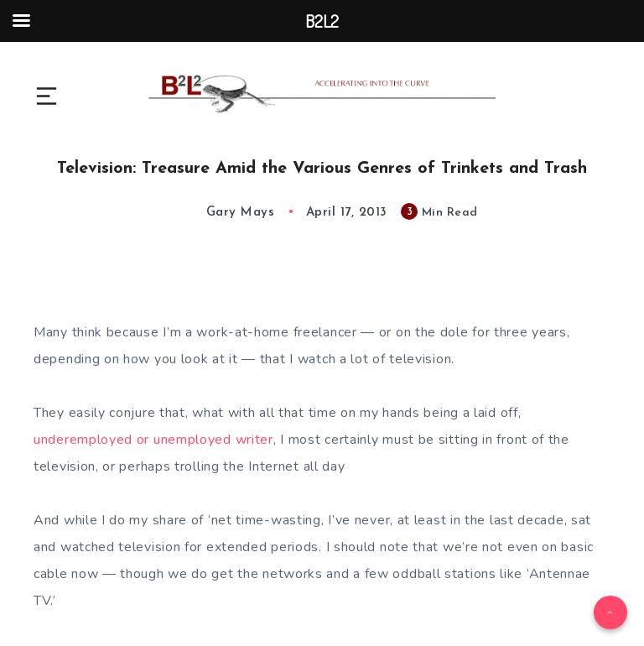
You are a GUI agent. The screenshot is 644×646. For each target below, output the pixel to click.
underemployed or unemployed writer (153, 440)
